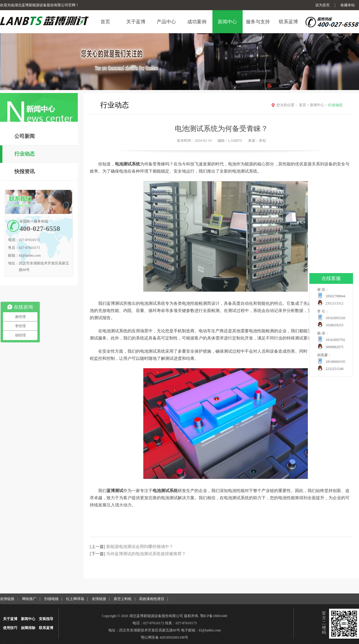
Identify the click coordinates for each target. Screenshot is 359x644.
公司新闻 (25, 136)
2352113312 (334, 303)
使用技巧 (10, 628)
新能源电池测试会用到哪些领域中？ (140, 547)
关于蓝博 (10, 619)
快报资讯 (25, 172)
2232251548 (334, 369)
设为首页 (323, 5)
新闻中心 (319, 105)
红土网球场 (75, 599)
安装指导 (46, 619)
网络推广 (29, 599)
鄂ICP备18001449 (214, 616)
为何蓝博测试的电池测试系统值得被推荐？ (146, 554)
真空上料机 (123, 599)
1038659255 (334, 325)
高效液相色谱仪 (152, 599)
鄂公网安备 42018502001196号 (165, 637)
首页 (304, 105)
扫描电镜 (51, 599)
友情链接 (99, 599)
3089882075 (334, 347)
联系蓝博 (46, 628)
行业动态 (25, 154)
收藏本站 (348, 5)
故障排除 (28, 628)
